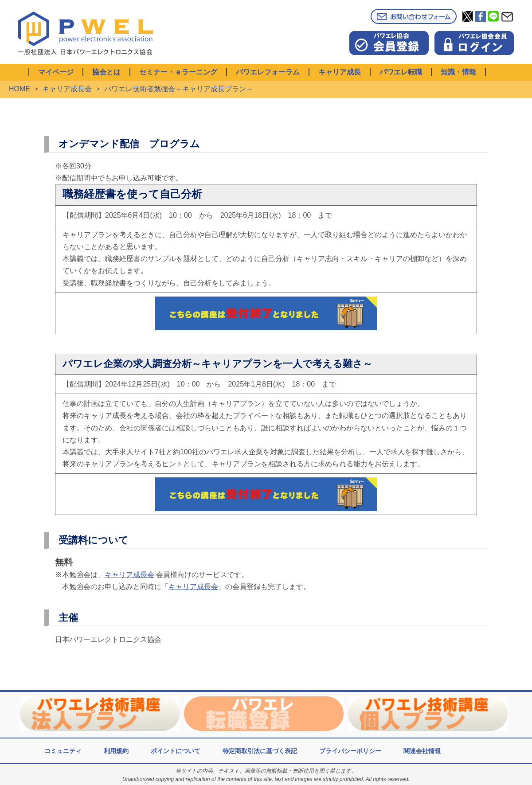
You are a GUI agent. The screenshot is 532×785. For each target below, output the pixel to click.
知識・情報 (458, 72)
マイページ (56, 72)
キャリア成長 (340, 72)
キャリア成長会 (67, 89)
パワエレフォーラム (268, 72)
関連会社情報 (422, 751)
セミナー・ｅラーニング (178, 72)
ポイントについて (176, 751)
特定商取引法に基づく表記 (260, 751)
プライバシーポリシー (350, 751)
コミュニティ (63, 751)
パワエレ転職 (401, 72)
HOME (20, 89)
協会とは (106, 72)
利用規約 (116, 751)
